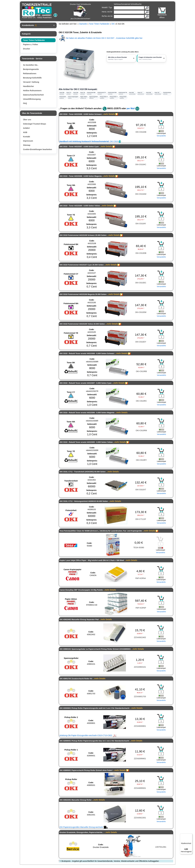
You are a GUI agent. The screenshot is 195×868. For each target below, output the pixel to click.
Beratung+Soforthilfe (32, 78)
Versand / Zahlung (31, 82)
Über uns (27, 120)
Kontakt (27, 137)
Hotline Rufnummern (32, 91)
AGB (25, 132)
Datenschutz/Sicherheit (33, 95)
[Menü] (191, 835)
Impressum (28, 141)
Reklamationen (30, 73)
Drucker (27, 49)
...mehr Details (108, 114)
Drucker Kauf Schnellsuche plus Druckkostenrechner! (80, 11)
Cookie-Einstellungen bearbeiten (38, 149)
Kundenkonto (30, 25)
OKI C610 (90, 141)
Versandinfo (161, 136)
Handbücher (29, 86)
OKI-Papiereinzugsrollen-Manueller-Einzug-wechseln (83, 827)
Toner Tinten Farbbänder (34, 40)
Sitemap (27, 145)
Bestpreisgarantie (31, 69)
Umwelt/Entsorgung (32, 99)
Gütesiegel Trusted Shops (35, 124)
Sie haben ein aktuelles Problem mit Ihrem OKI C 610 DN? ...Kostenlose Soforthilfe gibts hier (101, 38)
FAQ (25, 103)
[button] (151, 58)
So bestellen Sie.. (31, 65)
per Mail (131, 108)
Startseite (83, 24)
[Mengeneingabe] (161, 127)
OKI (113, 24)
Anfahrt (26, 128)
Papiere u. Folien (31, 44)
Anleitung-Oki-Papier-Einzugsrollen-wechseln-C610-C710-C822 (88, 735)
